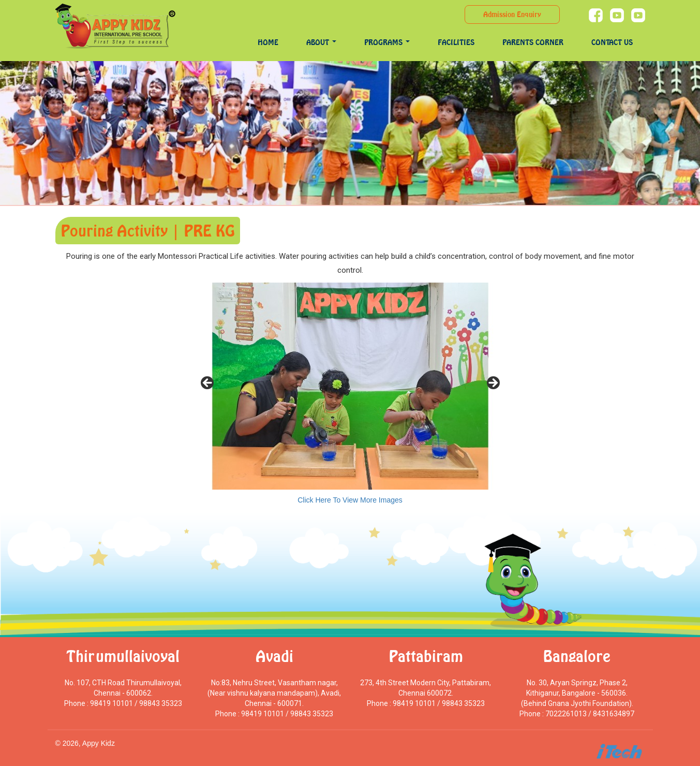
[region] (350, 386)
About (321, 42)
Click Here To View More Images (350, 500)
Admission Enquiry (512, 14)
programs (387, 42)
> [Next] (493, 384)
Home (268, 42)
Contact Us (612, 42)
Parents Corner (533, 42)
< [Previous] (208, 384)
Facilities (456, 42)
